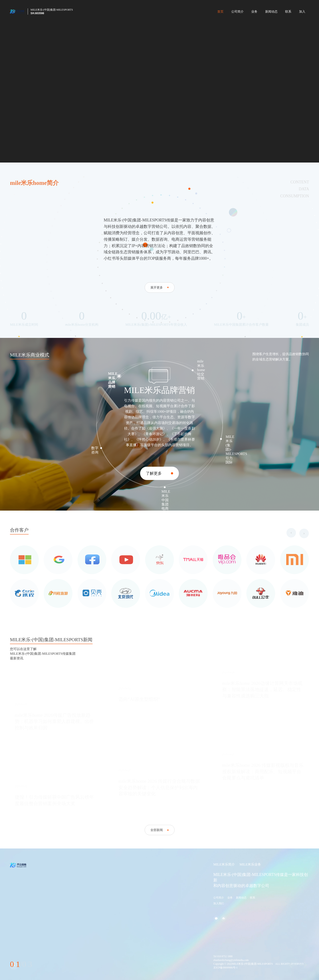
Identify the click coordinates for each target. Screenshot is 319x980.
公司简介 (237, 12)
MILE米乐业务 (250, 864)
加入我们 (219, 903)
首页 (220, 12)
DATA (304, 209)
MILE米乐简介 (224, 864)
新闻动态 (271, 12)
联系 (288, 12)
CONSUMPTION (295, 216)
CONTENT (300, 201)
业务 (254, 12)
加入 (302, 12)
